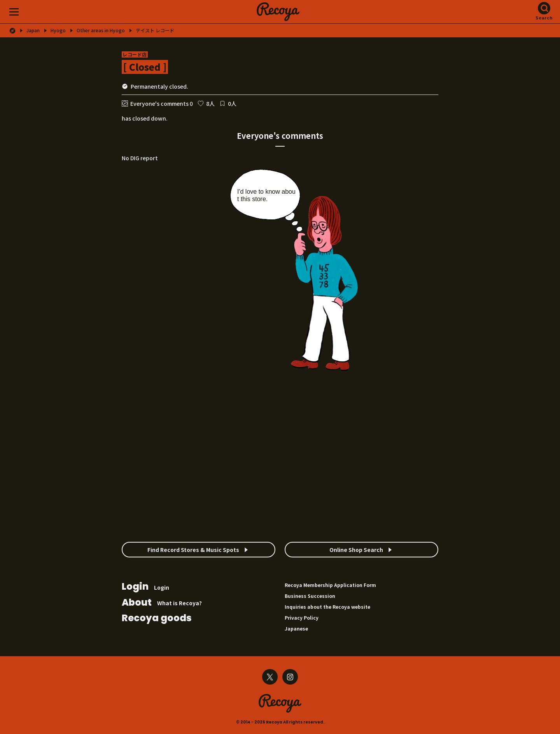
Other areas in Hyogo (101, 30)
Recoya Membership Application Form (330, 585)
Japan (33, 30)
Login (145, 587)
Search (544, 18)
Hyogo (58, 30)
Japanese (296, 628)
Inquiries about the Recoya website (327, 607)
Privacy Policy (302, 618)
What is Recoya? (162, 603)
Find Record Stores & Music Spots (193, 550)
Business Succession (310, 596)
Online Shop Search (356, 550)
